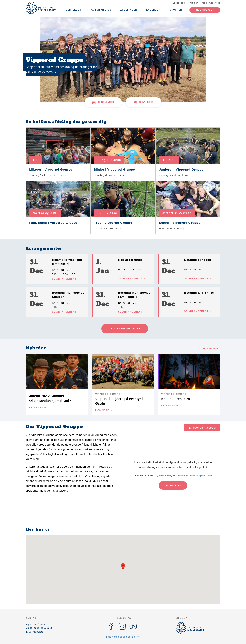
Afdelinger (129, 10)
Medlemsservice (211, 3)
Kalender (153, 10)
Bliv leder (73, 10)
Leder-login (179, 3)
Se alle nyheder (210, 349)
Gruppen (176, 10)
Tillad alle (173, 485)
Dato (55, 270)
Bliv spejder (205, 10)
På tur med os (101, 10)
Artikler (194, 3)
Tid (54, 274)
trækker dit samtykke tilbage (198, 475)
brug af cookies (161, 475)
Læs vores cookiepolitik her (123, 637)
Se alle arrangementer (125, 329)
